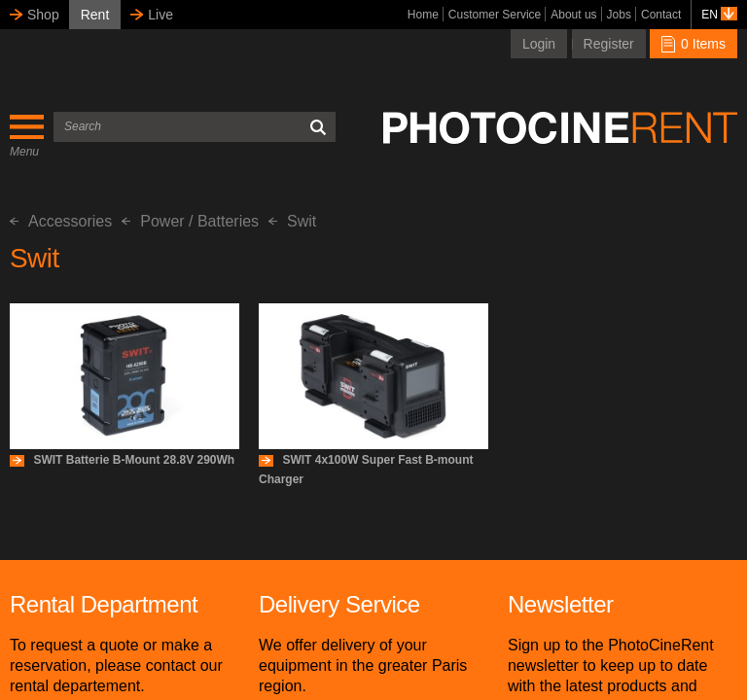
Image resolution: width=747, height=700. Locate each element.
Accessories (61, 221)
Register (609, 44)
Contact (661, 15)
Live (160, 15)
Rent (95, 15)
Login (539, 44)
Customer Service (495, 15)
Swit (292, 221)
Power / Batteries (190, 221)
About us (573, 15)
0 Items (694, 44)
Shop (43, 15)
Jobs (619, 15)
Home (423, 15)
